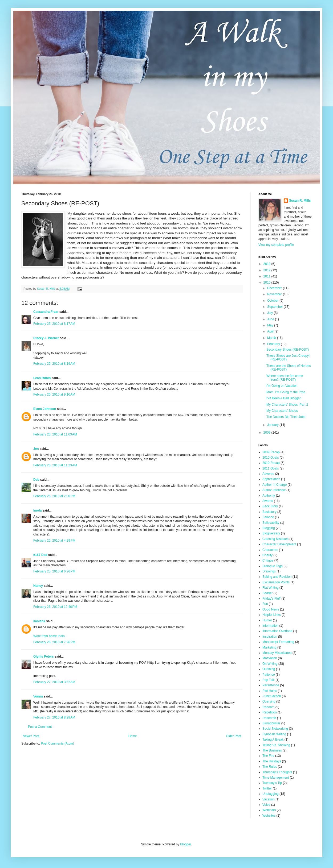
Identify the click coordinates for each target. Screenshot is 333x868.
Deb (36, 480)
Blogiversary (271, 533)
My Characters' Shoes (282, 411)
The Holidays (272, 761)
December (275, 288)
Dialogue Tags (273, 566)
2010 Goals (271, 458)
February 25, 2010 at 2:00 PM (54, 496)
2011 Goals (271, 468)
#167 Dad (40, 555)
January (273, 425)
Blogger (186, 844)
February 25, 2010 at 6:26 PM (54, 571)
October (273, 301)
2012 (267, 270)
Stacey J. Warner (46, 338)
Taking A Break (273, 740)
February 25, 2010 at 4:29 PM (54, 541)
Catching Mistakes (275, 539)
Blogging (269, 528)
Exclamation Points (276, 582)
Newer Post (31, 736)
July (271, 313)
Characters (270, 550)
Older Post (233, 736)
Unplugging (271, 794)
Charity (267, 555)
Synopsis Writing (274, 734)
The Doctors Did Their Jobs (286, 417)
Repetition (270, 712)
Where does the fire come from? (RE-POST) (285, 378)
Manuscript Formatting (278, 642)
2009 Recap (271, 452)
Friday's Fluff (271, 599)
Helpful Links (272, 615)
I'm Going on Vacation (282, 386)
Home (133, 736)
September (275, 307)
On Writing (270, 664)
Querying (269, 701)
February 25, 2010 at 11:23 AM (55, 465)
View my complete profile (276, 245)
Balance (268, 517)
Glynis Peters (44, 657)
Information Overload (277, 631)
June (271, 319)
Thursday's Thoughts (277, 772)
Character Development (279, 544)
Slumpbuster (271, 723)
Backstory (269, 512)
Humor (267, 620)
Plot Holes (270, 691)
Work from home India (49, 636)
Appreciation (271, 479)
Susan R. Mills (300, 201)
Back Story (270, 506)
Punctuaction (272, 696)
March (272, 338)
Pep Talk (269, 680)
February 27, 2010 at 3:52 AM (54, 682)
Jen (36, 449)
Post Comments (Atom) (57, 744)
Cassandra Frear (46, 312)
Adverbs (268, 474)
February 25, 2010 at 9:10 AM (54, 394)
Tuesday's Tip (272, 783)
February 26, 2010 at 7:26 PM (54, 642)
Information (270, 626)
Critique (268, 560)
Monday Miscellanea (277, 653)
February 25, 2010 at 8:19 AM (54, 364)
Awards (268, 501)
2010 (267, 283)
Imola (37, 510)
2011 (267, 276)
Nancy (38, 586)
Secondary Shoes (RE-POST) (288, 350)
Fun (265, 604)
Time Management (276, 778)
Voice (266, 805)
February (274, 344)
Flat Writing (270, 588)
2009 (267, 433)
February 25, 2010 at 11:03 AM (55, 434)
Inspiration (270, 637)
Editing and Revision (277, 577)
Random (268, 707)
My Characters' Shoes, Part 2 (287, 405)
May (271, 325)
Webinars (269, 810)
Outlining (269, 669)
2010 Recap (271, 463)
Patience (269, 675)
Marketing (269, 647)
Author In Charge (275, 485)
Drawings (269, 571)
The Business (272, 750)
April (271, 331)
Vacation (269, 799)
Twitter (267, 788)
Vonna (38, 696)
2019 (267, 264)
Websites (269, 816)
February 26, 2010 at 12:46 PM (55, 607)
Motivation (270, 658)
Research (269, 718)
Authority (269, 496)
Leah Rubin (42, 378)
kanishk (39, 621)
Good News (271, 609)
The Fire (268, 756)
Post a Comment (40, 727)
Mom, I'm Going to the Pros (286, 392)
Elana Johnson (45, 409)
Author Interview (274, 490)
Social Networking (275, 729)
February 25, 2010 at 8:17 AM (54, 324)
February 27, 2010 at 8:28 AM (54, 717)
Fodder (267, 593)
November (275, 294)
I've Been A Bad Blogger (284, 398)
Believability (271, 523)
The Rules (270, 767)
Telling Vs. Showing (276, 745)
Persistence (271, 685)
